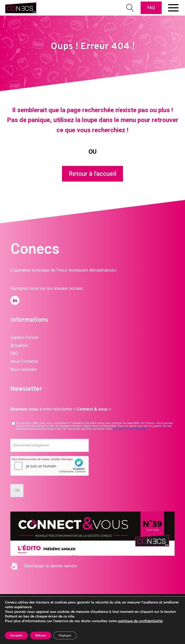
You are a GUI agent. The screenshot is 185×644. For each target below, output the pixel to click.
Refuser (41, 635)
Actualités (19, 346)
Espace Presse (24, 337)
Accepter (16, 635)
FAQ (151, 8)
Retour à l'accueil (93, 174)
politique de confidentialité (130, 429)
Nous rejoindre (24, 369)
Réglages (65, 635)
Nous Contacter (24, 361)
